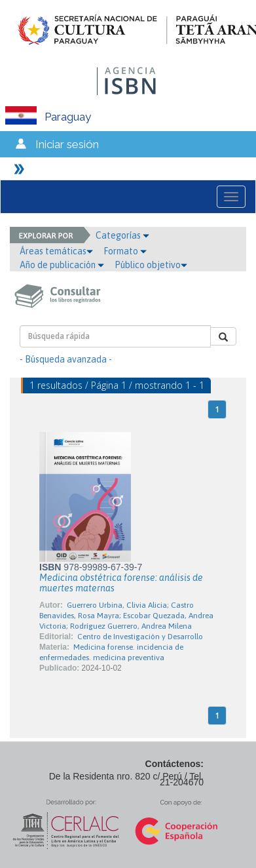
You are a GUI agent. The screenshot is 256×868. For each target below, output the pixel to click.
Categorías (122, 235)
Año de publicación (62, 265)
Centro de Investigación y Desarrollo (140, 637)
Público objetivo (151, 265)
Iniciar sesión (67, 144)
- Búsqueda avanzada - (66, 359)
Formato (125, 251)
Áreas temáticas (56, 251)
